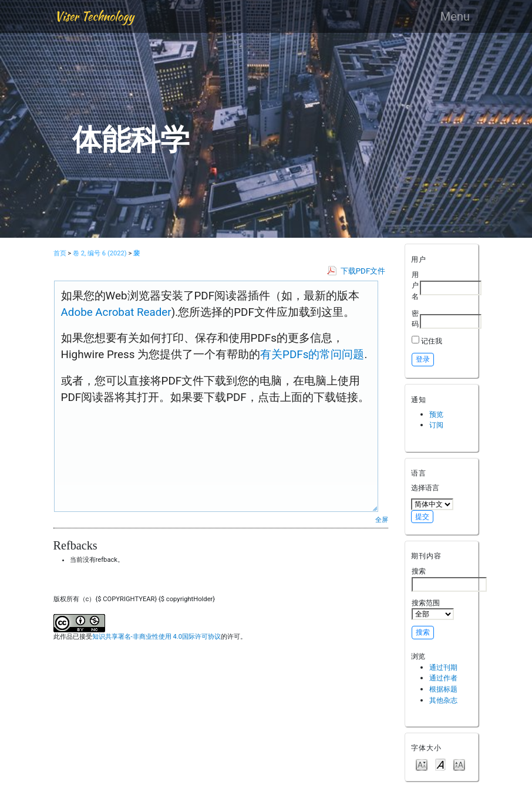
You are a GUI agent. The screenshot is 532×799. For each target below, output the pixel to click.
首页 (60, 253)
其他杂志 (443, 700)
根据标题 (443, 689)
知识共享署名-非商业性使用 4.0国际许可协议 (156, 637)
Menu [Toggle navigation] (455, 16)
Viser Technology (94, 16)
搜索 (449, 579)
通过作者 (443, 678)
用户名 (415, 285)
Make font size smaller (422, 764)
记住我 (432, 341)
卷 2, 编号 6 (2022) (100, 253)
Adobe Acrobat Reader (116, 312)
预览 (436, 414)
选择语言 (425, 488)
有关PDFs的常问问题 (312, 355)
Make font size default (440, 764)
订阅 (436, 425)
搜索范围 (433, 609)
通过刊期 (443, 667)
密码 (415, 319)
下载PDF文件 (363, 271)
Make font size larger (459, 764)
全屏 (382, 520)
